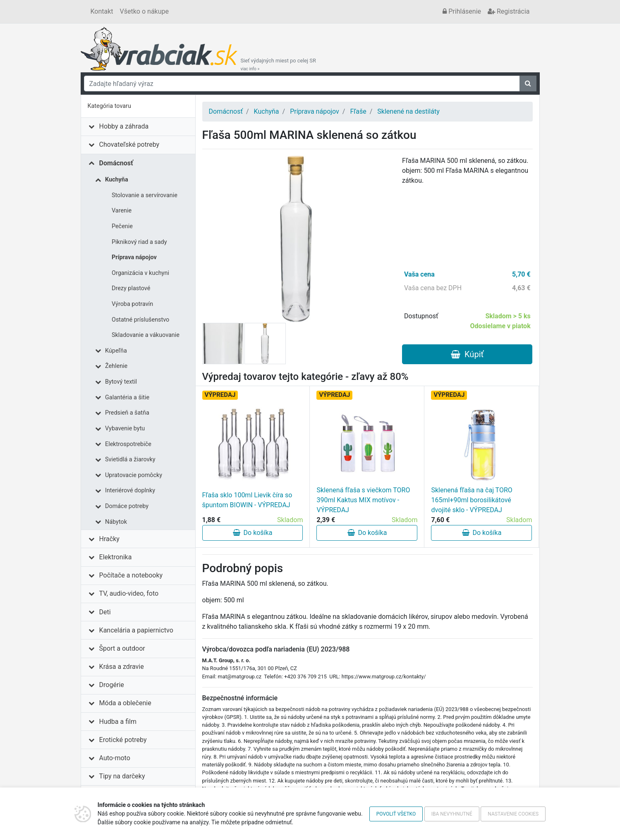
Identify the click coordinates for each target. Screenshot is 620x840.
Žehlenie (116, 366)
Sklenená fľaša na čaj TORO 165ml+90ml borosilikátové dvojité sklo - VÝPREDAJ (472, 500)
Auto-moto (115, 758)
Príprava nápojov (134, 257)
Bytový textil (121, 382)
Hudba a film (118, 722)
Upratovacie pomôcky (134, 475)
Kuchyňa (117, 180)
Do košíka (253, 533)
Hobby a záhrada (124, 126)
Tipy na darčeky (122, 776)
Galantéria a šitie (127, 397)
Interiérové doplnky (130, 490)
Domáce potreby (127, 506)
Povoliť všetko (396, 814)
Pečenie (122, 226)
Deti (105, 612)
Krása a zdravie (122, 667)
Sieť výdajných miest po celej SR (278, 64)
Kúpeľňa (116, 351)
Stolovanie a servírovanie (145, 195)
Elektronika (116, 557)
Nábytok (116, 522)
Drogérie (112, 685)
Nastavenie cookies (513, 814)
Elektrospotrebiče (128, 444)
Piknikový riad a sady (139, 242)
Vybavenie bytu (125, 428)
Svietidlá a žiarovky (130, 459)
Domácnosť (116, 163)
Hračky (109, 539)
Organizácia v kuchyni (140, 273)
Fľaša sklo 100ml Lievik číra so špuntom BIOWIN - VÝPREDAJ (247, 500)
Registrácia (509, 11)
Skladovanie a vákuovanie (146, 335)
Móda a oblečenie (125, 703)
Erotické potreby (123, 740)
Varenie (122, 211)
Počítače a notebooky (131, 575)
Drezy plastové (131, 288)
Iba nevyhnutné (452, 814)
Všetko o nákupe (144, 11)
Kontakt (102, 11)
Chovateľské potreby (129, 144)
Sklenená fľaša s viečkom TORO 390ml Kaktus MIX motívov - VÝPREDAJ (363, 500)
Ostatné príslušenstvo (140, 320)
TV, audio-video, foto (129, 593)
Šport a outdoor (122, 648)
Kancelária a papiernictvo (136, 630)
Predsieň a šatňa (127, 413)
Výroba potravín (132, 304)
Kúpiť (467, 354)
